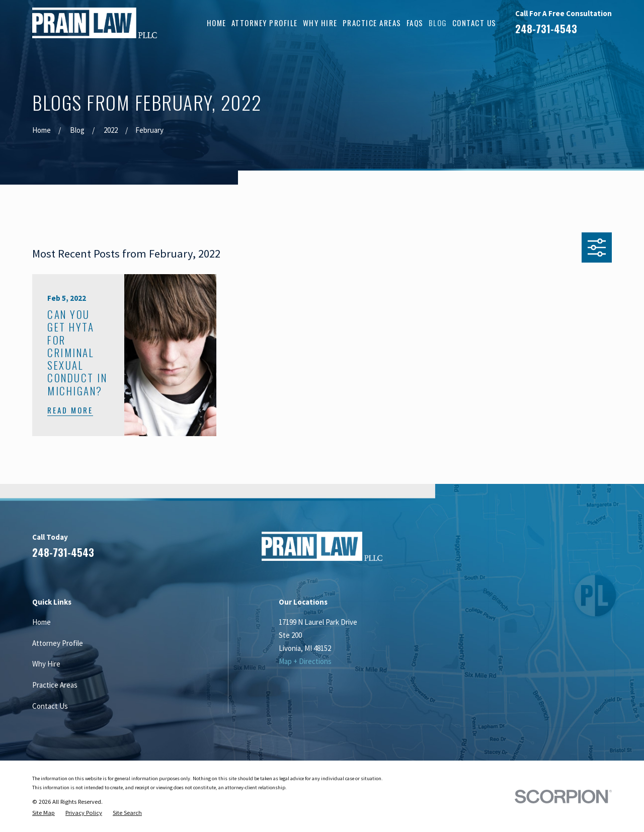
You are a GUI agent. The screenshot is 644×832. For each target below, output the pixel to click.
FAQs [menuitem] (415, 23)
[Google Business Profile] (582, 550)
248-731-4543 (546, 29)
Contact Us (50, 706)
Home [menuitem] (217, 23)
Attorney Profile (58, 643)
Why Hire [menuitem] (320, 23)
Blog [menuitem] (438, 23)
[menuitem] (44, 813)
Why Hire (46, 664)
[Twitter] (607, 550)
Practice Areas (55, 685)
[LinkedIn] (559, 550)
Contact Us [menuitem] (474, 23)
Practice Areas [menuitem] (372, 23)
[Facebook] (535, 550)
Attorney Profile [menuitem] (265, 23)
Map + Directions (305, 661)
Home (42, 622)
